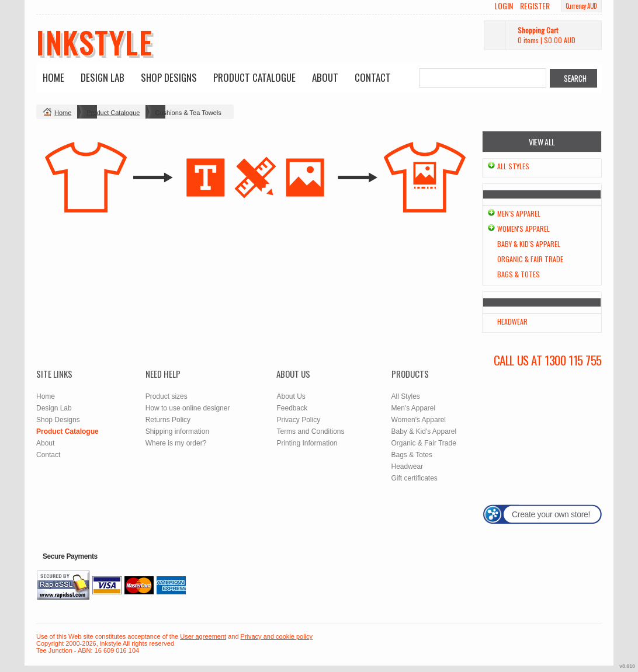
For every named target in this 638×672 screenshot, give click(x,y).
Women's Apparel (523, 229)
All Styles (513, 166)
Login (504, 6)
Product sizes (167, 396)
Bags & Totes (519, 274)
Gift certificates (415, 478)
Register (535, 6)
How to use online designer (188, 408)
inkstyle (94, 42)
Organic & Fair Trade (530, 259)
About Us (291, 396)
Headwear (512, 321)
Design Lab (103, 77)
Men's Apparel (519, 213)
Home (53, 77)
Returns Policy (168, 420)
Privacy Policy (298, 420)
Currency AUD (581, 6)
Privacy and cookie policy (277, 636)
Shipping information (177, 431)
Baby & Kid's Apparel (529, 244)
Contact (373, 77)
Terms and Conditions (310, 431)
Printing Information (307, 443)
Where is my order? (176, 443)
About (325, 77)
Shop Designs (169, 77)
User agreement (203, 636)
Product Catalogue (254, 77)
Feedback (292, 408)
